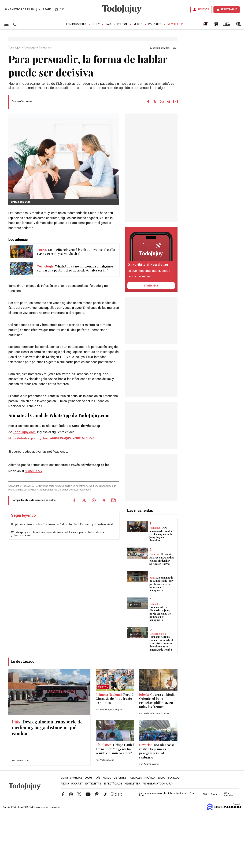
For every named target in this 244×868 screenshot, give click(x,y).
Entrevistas (93, 784)
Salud (161, 778)
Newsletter (175, 24)
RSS (205, 794)
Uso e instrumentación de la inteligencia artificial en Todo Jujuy (167, 794)
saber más (151, 286)
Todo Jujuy (15, 48)
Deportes (120, 778)
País (108, 24)
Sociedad (174, 778)
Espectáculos (113, 784)
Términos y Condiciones (117, 794)
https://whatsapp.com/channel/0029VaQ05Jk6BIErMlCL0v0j (52, 438)
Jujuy (96, 24)
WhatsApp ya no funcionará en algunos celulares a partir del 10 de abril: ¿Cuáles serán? (59, 534)
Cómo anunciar (229, 794)
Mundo (138, 24)
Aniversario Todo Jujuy (158, 784)
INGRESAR (203, 10)
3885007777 (34, 471)
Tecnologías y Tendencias (38, 48)
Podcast (77, 784)
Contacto (215, 794)
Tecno (65, 784)
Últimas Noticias (75, 24)
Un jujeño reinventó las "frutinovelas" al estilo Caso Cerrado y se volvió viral (62, 524)
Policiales (155, 24)
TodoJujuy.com (24, 432)
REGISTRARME (229, 10)
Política (122, 24)
